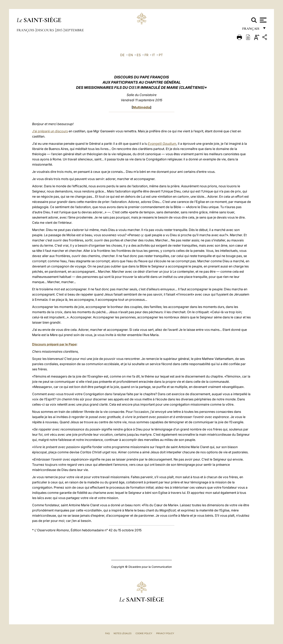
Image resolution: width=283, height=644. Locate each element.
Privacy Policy (165, 633)
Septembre (74, 30)
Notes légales (123, 633)
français (251, 30)
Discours (46, 30)
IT (154, 55)
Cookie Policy (144, 633)
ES (139, 55)
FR (146, 55)
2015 (60, 30)
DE (122, 55)
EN (131, 55)
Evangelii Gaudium (162, 144)
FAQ (107, 633)
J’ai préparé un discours (50, 131)
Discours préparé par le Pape (54, 344)
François (26, 30)
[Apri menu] (263, 20)
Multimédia (141, 107)
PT (161, 55)
